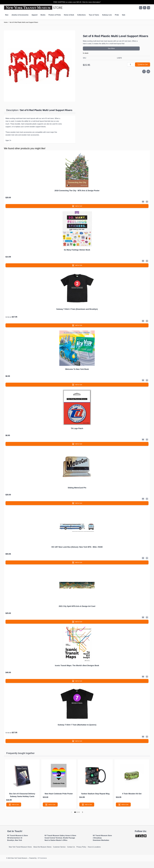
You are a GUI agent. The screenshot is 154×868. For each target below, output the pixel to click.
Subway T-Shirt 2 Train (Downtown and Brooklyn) (77, 309)
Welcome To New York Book (77, 369)
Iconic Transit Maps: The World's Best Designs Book (77, 666)
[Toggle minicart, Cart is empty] (148, 8)
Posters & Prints (55, 15)
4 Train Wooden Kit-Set (132, 794)
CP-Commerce (42, 858)
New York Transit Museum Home (20, 847)
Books (43, 15)
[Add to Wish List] (144, 71)
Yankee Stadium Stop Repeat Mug (95, 794)
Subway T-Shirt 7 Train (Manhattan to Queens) (77, 725)
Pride (117, 15)
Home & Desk (69, 15)
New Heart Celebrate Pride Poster (59, 794)
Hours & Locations (94, 847)
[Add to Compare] (148, 71)
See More (111, 48)
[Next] (82, 812)
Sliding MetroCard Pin (77, 488)
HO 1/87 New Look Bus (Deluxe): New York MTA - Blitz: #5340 (77, 547)
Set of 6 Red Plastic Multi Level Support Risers (24, 22)
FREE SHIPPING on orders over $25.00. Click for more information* (77, 2)
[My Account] (145, 8)
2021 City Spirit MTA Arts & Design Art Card (77, 606)
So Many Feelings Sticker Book (77, 250)
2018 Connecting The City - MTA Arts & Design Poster (77, 191)
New (7, 15)
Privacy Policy (81, 847)
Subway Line (107, 15)
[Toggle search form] (141, 8)
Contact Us (71, 847)
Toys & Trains (94, 15)
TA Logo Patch (77, 428)
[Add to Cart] (143, 64)
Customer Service (59, 847)
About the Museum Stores (42, 847)
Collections (81, 15)
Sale (124, 15)
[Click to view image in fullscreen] (39, 66)
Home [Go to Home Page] (6, 22)
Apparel (35, 15)
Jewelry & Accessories (20, 15)
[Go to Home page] (34, 8)
